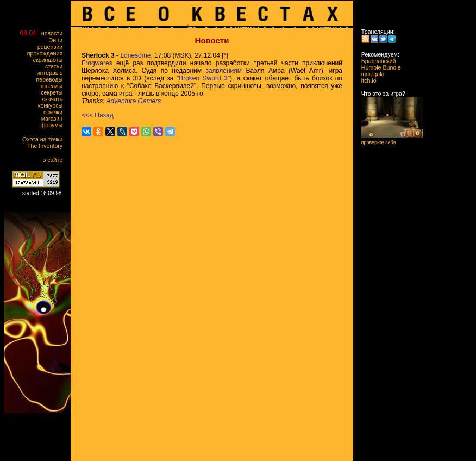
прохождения (47, 53)
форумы (54, 125)
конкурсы (53, 105)
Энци (58, 40)
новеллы (53, 86)
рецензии (52, 47)
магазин (54, 119)
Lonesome (135, 55)
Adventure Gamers (134, 101)
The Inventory (47, 146)
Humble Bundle (378, 67)
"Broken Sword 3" (203, 78)
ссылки (55, 112)
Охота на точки (45, 139)
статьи (56, 66)
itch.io (366, 80)
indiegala (369, 74)
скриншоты (50, 60)
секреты (54, 92)
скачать (55, 99)
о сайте (55, 160)
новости (54, 33)
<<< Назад (98, 115)
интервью (52, 73)
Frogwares (97, 63)
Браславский (375, 61)
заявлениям (224, 71)
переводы (52, 79)
